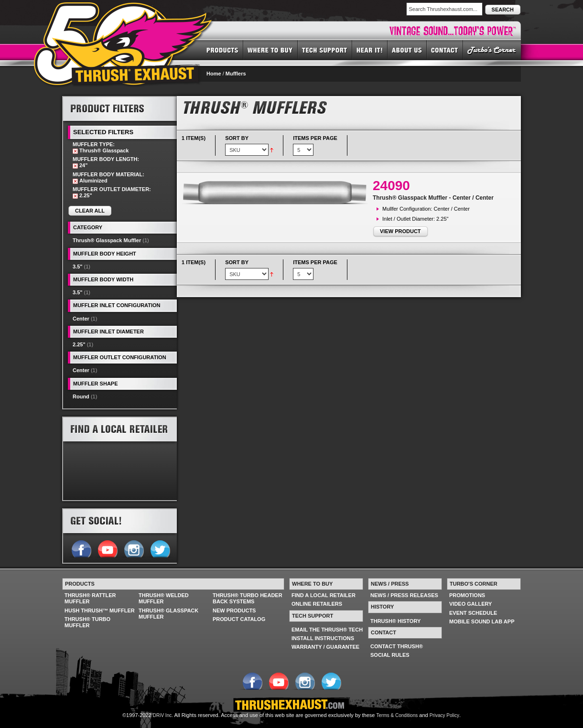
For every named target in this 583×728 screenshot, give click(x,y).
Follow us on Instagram (134, 548)
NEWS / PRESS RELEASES (404, 595)
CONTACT (445, 50)
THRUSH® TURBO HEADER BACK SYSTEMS (248, 598)
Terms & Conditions (397, 715)
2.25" (79, 344)
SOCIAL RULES (390, 655)
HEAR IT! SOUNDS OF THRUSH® (370, 50)
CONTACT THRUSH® (397, 646)
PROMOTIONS (467, 595)
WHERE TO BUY (270, 50)
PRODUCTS (222, 50)
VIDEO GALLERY (470, 604)
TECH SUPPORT (325, 50)
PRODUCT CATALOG (239, 619)
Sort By (237, 138)
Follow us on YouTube (107, 548)
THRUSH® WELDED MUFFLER (164, 598)
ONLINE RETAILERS (317, 604)
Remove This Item (75, 151)
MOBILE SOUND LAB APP (482, 621)
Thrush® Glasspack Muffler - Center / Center (433, 198)
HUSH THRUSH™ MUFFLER (100, 610)
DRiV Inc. (163, 715)
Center (81, 319)
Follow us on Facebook (81, 548)
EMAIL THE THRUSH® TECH (327, 630)
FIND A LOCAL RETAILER (324, 595)
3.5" (78, 267)
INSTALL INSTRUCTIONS (323, 638)
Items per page (315, 138)
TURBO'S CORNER (492, 50)
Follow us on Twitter (160, 548)
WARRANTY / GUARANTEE (325, 647)
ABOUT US (407, 50)
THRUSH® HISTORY (395, 621)
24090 (391, 186)
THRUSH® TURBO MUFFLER (87, 622)
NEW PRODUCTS (234, 610)
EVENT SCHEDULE (473, 613)
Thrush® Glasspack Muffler (107, 240)
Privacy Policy (444, 715)
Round (81, 396)
